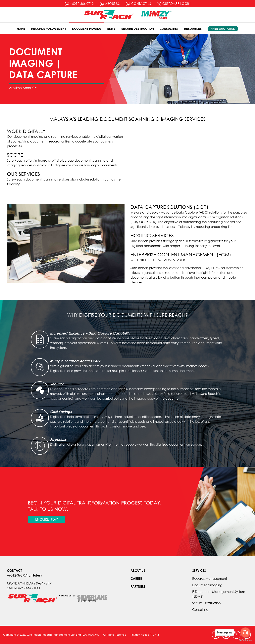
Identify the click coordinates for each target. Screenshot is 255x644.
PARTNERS (138, 586)
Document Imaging (87, 29)
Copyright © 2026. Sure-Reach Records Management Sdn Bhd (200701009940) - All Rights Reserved (65, 635)
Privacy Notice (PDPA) (145, 635)
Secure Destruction (138, 29)
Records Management (49, 29)
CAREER (136, 578)
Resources (193, 29)
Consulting (169, 29)
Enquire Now (47, 519)
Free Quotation (223, 29)
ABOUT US (138, 570)
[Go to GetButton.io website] (245, 640)
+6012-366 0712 (19, 575)
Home (21, 29)
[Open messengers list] (245, 632)
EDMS (111, 29)
